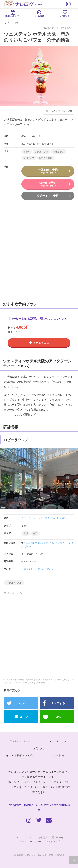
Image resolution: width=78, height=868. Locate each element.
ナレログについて (24, 837)
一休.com (40, 569)
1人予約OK (29, 158)
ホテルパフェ (39, 4)
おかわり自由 (46, 158)
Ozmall (51, 569)
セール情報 (39, 14)
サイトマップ (53, 841)
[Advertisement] (39, 252)
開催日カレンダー (13, 14)
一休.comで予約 (48, 171)
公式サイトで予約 (48, 196)
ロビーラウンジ (29, 518)
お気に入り (65, 14)
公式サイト (27, 569)
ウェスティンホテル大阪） (54, 518)
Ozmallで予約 (48, 184)
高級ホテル (59, 151)
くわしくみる (41, 343)
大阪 (26, 533)
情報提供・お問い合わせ (50, 837)
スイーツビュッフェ (58, 741)
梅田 (35, 533)
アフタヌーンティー (20, 741)
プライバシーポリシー (30, 841)
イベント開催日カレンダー (20, 755)
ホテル (27, 151)
